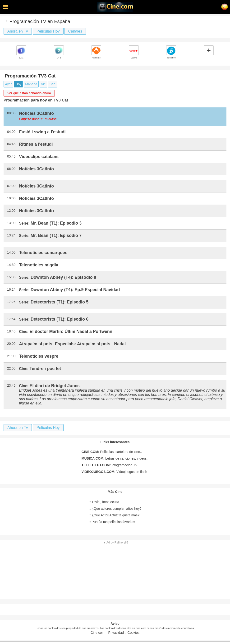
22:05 (11, 368)
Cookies (134, 633)
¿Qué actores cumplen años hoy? (115, 509)
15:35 (11, 277)
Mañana (31, 84)
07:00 (11, 186)
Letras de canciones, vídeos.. (115, 458)
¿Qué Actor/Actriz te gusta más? (114, 515)
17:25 (11, 302)
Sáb (53, 84)
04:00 (11, 132)
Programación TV (110, 465)
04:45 (11, 144)
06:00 (11, 169)
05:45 (11, 156)
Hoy (18, 84)
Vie (43, 84)
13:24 (11, 235)
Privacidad (116, 633)
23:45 (11, 385)
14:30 (11, 265)
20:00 (11, 344)
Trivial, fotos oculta (104, 502)
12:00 (11, 211)
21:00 (11, 356)
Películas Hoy (48, 31)
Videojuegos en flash (114, 472)
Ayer (8, 84)
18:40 (11, 331)
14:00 (11, 252)
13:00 (11, 223)
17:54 (11, 319)
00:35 (11, 113)
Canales (75, 31)
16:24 (11, 289)
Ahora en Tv (18, 31)
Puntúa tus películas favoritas (112, 522)
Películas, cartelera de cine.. (112, 452)
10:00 (11, 198)
